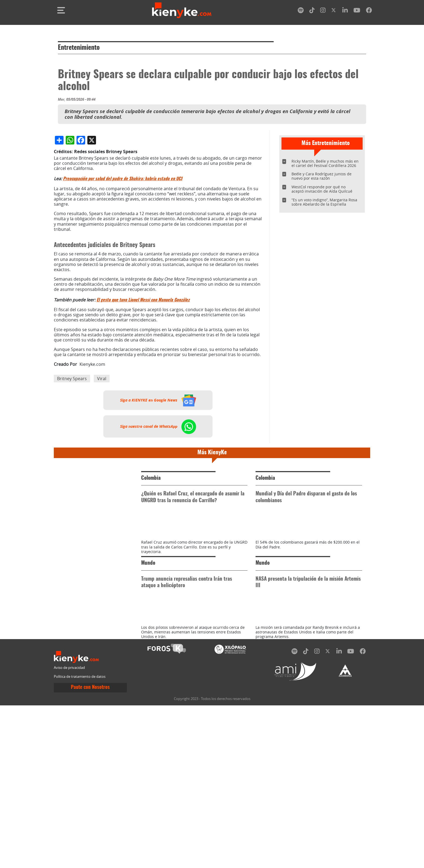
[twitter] (334, 11)
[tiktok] (312, 11)
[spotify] (301, 11)
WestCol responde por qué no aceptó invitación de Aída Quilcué (322, 189)
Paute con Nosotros (90, 850)
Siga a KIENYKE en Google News (158, 514)
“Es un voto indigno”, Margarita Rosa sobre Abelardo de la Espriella (324, 202)
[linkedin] (345, 11)
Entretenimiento (79, 48)
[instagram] (323, 11)
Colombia (151, 592)
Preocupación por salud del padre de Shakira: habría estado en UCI (123, 293)
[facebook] (369, 11)
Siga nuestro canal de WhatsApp (158, 540)
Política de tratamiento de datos (80, 839)
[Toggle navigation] (61, 10)
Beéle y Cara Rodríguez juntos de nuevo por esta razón (322, 176)
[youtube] (357, 11)
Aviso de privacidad (69, 830)
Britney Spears (72, 492)
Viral (102, 492)
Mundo (148, 702)
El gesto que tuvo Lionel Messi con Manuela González (143, 414)
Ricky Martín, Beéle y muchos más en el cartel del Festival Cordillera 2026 (325, 163)
